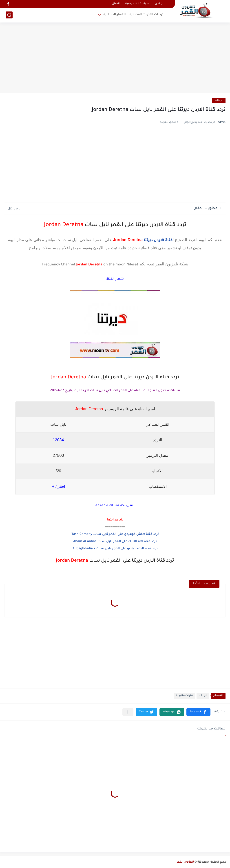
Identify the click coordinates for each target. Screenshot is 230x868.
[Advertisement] (115, 58)
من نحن (160, 4)
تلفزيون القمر (185, 862)
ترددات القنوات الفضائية (147, 15)
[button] (198, 712)
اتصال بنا (114, 4)
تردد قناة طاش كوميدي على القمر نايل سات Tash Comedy (115, 534)
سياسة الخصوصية (137, 4)
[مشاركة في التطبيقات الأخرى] (128, 712)
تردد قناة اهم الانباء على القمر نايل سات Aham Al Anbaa (115, 542)
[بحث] (9, 15)
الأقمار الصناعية (115, 15)
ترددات (219, 100)
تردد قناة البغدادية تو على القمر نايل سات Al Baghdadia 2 (115, 549)
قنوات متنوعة (184, 696)
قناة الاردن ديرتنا (158, 240)
